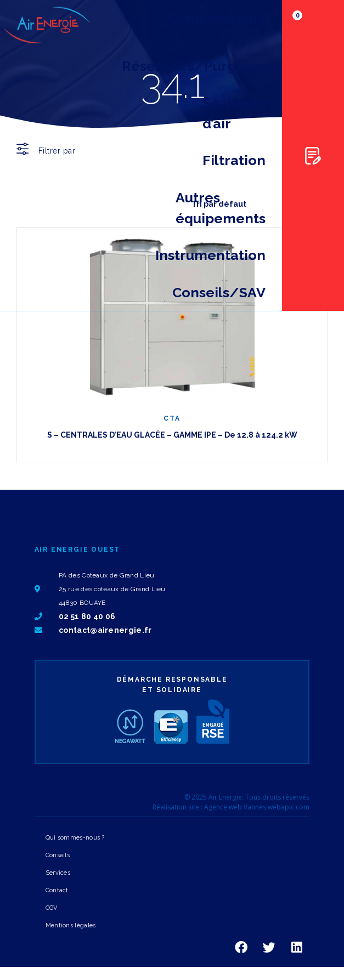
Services (58, 873)
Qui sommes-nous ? (75, 838)
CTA (172, 418)
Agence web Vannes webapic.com (257, 807)
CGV (52, 908)
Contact (57, 890)
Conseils (58, 855)
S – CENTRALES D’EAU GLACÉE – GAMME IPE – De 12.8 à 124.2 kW (172, 435)
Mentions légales (71, 925)
